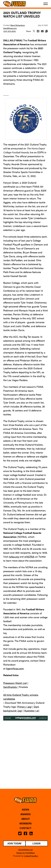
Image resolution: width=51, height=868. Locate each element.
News (26, 810)
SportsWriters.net (26, 850)
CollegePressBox (31, 856)
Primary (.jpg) (25, 707)
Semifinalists (10, 687)
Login (37, 843)
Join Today (14, 843)
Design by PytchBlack (26, 853)
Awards (26, 814)
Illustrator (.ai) (32, 711)
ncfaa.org (14, 557)
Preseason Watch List (15, 683)
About (26, 819)
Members (26, 823)
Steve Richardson (18, 25)
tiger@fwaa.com (10, 28)
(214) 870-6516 (9, 31)
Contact (26, 828)
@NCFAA (29, 557)
